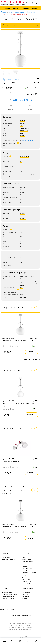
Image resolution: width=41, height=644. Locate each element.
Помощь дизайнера (8, 599)
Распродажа (6, 557)
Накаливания (25, 156)
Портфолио (26, 594)
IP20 (22, 288)
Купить (32, 94)
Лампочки (26, 570)
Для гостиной (27, 581)
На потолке (24, 276)
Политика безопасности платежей (20, 616)
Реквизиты (26, 596)
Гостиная (27, 279)
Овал (22, 200)
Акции (5, 554)
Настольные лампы (29, 564)
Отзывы (25, 599)
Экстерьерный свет (28, 568)
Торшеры (25, 566)
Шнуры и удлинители (29, 575)
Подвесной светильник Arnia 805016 (18, 341)
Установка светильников (10, 594)
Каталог (11, 12)
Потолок (31, 276)
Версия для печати (38, 79)
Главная (4, 12)
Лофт (22, 133)
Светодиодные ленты (29, 573)
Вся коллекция (32, 359)
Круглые (23, 297)
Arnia (22, 126)
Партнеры (26, 603)
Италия (16, 79)
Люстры (25, 557)
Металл (23, 138)
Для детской (26, 579)
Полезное (25, 601)
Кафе (35, 283)
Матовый (23, 195)
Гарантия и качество (8, 596)
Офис (22, 279)
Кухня (22, 285)
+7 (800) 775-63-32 (11, 8)
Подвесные (31, 12)
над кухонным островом (27, 280)
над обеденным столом (28, 282)
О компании (28, 588)
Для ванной (26, 584)
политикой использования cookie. (21, 629)
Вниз (22, 202)
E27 (21, 169)
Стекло (28, 138)
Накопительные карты (9, 559)
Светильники (20, 12)
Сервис (5, 588)
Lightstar (7, 79)
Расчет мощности (28, 140)
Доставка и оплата (8, 592)
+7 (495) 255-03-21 (30, 8)
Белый (22, 136)
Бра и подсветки (28, 562)
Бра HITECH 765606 (11, 462)
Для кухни (26, 577)
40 (21, 161)
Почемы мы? (27, 592)
